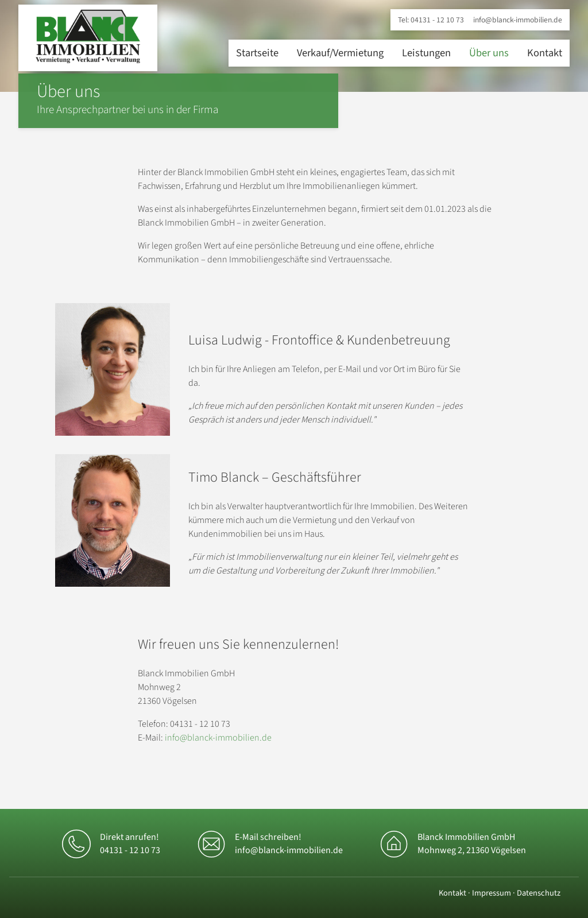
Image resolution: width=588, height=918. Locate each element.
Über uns (489, 53)
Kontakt (545, 53)
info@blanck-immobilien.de (518, 20)
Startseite (257, 53)
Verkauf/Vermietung (340, 53)
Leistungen (426, 53)
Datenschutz (539, 893)
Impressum (492, 893)
